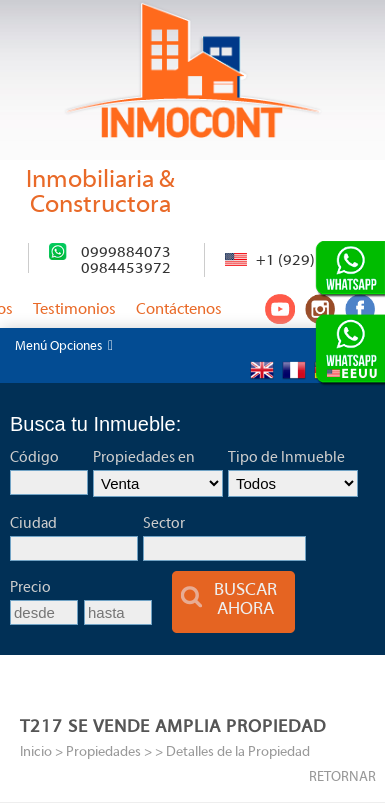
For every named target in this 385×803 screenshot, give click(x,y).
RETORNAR (342, 777)
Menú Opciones (64, 346)
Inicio (36, 752)
